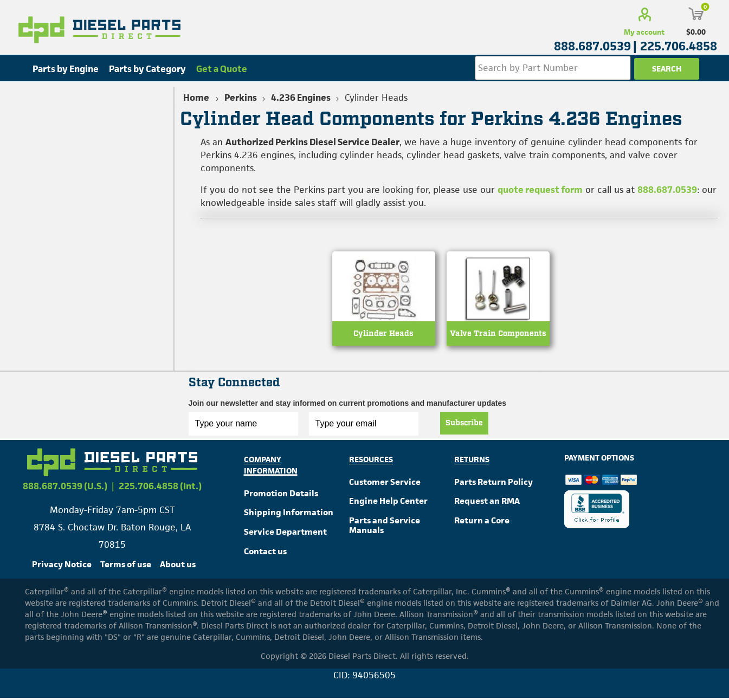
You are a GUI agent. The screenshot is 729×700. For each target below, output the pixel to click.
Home (196, 98)
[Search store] (552, 68)
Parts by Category (147, 69)
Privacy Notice (62, 566)
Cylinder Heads (383, 336)
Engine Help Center (388, 503)
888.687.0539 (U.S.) (65, 488)
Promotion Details (281, 495)
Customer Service (385, 484)
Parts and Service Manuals (385, 527)
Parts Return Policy (493, 484)
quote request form (540, 190)
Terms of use (126, 566)
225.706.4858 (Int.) (160, 488)
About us (178, 566)
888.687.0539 (667, 190)
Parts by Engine (66, 69)
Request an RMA (487, 503)
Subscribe (464, 425)
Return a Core (482, 523)
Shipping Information (289, 514)
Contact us (265, 553)
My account (644, 32)
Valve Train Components (498, 336)
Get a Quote (222, 69)
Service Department (285, 534)
